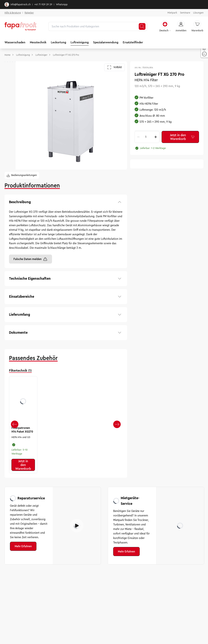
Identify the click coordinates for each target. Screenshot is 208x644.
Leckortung (58, 42)
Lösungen (198, 13)
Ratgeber (29, 13)
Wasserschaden (15, 42)
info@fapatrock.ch (18, 5)
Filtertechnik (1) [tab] (20, 370)
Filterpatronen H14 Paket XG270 (22, 430)
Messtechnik (38, 42)
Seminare (185, 13)
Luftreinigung (80, 42)
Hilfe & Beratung (13, 13)
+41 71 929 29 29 (43, 5)
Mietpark (172, 13)
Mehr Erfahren (23, 546)
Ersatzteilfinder (133, 42)
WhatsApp (62, 5)
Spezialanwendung (106, 42)
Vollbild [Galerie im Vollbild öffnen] (115, 67)
